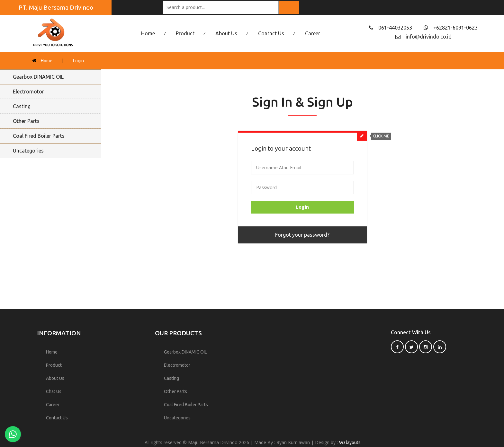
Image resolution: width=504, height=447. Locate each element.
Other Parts (26, 121)
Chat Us (54, 391)
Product (185, 33)
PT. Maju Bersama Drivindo (56, 7)
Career (313, 33)
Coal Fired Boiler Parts (39, 136)
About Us (226, 33)
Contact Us (271, 33)
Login (78, 61)
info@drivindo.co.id (429, 37)
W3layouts (350, 443)
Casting (22, 106)
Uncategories (28, 151)
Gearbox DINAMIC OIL (38, 77)
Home (148, 33)
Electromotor (28, 92)
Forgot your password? (302, 235)
